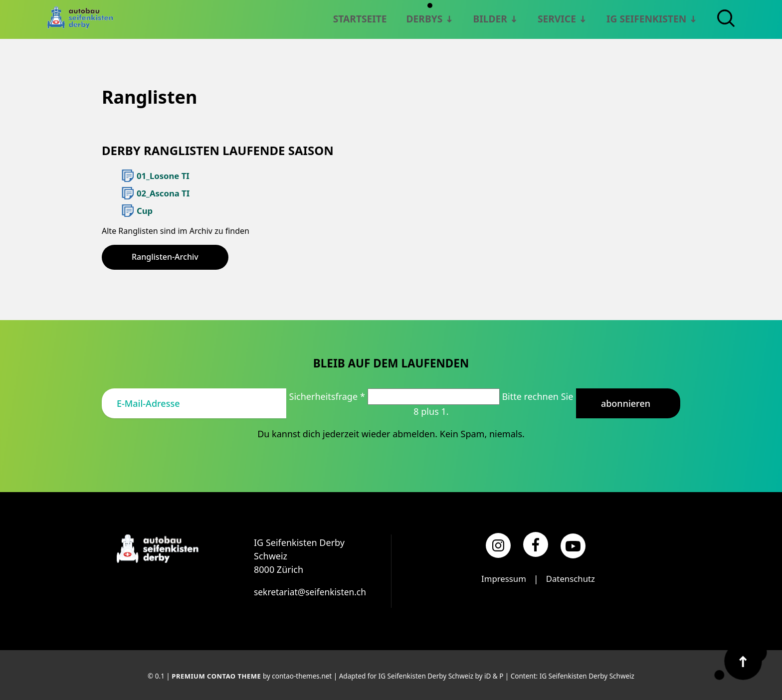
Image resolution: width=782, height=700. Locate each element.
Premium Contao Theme (216, 675)
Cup (144, 209)
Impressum (502, 577)
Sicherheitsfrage (328, 395)
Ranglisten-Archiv (165, 255)
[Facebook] (536, 543)
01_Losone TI (162, 175)
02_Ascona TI (162, 192)
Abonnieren (626, 401)
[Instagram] (498, 544)
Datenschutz (572, 577)
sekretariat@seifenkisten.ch (312, 590)
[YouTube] (573, 544)
